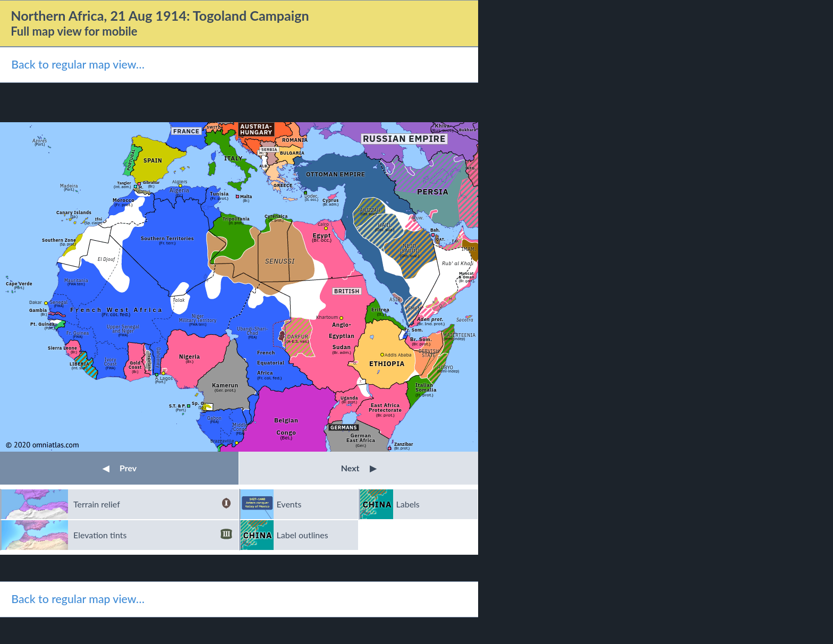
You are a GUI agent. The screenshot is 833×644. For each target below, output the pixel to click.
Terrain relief (153, 504)
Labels (408, 504)
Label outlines (303, 535)
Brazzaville (222, 441)
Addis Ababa (398, 355)
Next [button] (359, 468)
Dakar (36, 302)
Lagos (166, 378)
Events (289, 504)
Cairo (323, 224)
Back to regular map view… (78, 64)
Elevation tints (153, 535)
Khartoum (327, 317)
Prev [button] (120, 468)
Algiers (180, 181)
